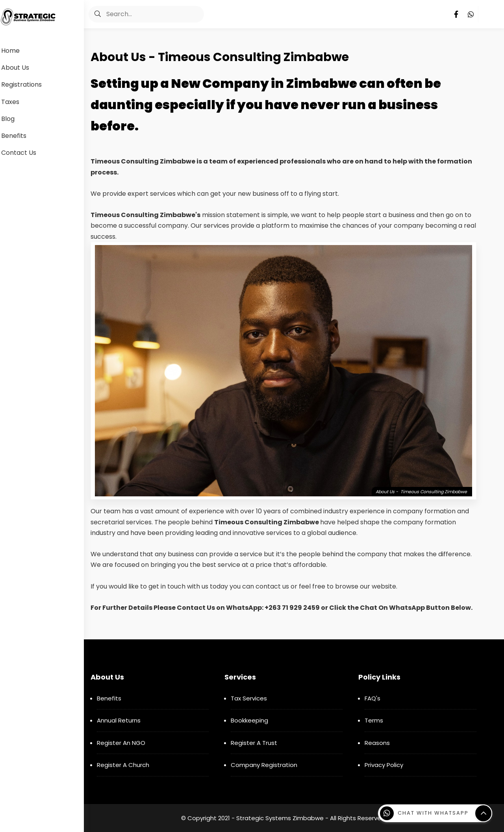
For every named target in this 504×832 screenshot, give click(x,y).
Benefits (109, 698)
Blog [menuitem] (17, 119)
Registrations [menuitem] (30, 84)
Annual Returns (119, 720)
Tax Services (249, 698)
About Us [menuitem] (24, 68)
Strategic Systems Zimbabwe (280, 818)
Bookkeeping (249, 720)
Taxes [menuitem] (19, 102)
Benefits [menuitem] (22, 136)
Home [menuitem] (19, 51)
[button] (100, 14)
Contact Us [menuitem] (27, 153)
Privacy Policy (384, 765)
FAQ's (372, 698)
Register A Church (123, 765)
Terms (374, 720)
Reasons (377, 743)
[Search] (148, 14)
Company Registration (264, 765)
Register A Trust (254, 743)
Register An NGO (121, 743)
